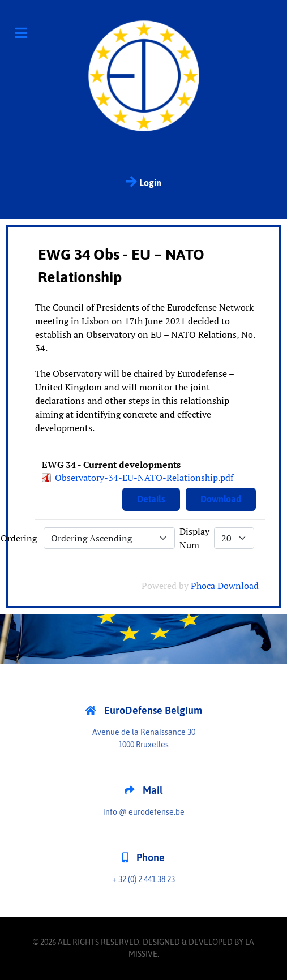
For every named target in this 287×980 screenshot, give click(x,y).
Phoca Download (225, 586)
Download (221, 499)
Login (143, 182)
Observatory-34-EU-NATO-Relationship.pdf (144, 478)
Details (151, 499)
